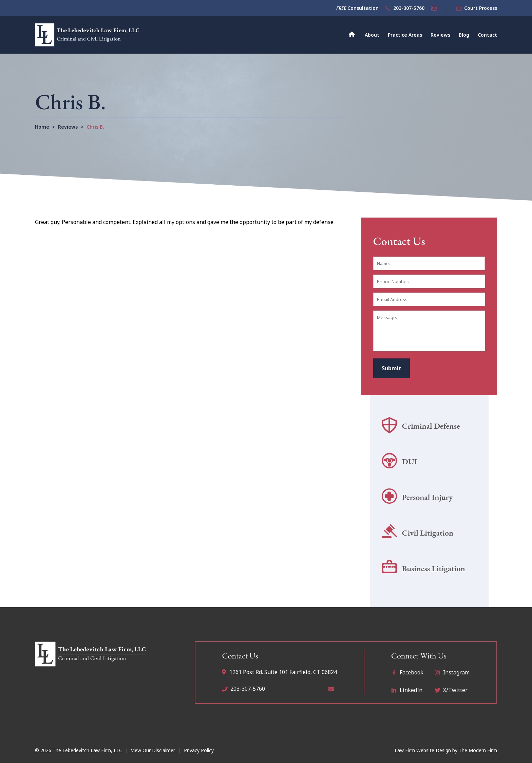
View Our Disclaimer (153, 750)
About (372, 35)
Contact (487, 35)
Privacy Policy (199, 750)
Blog (464, 35)
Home (352, 34)
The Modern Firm (478, 750)
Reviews (440, 35)
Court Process (481, 8)
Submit (392, 368)
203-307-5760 (409, 8)
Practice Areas (405, 35)
